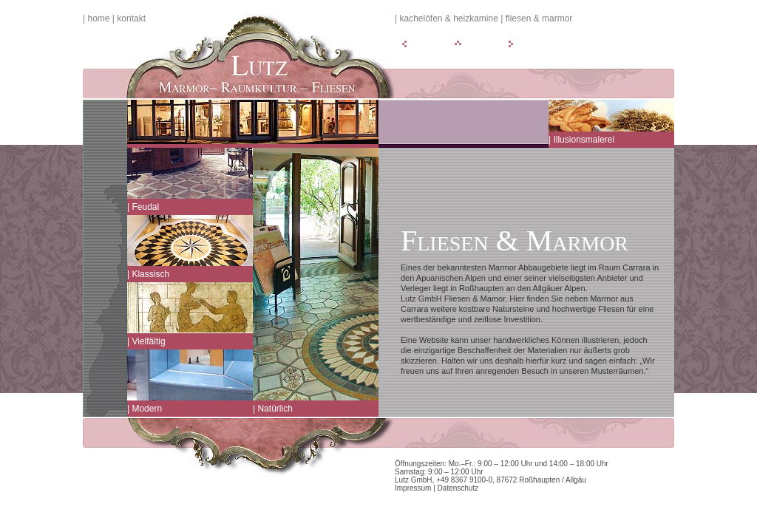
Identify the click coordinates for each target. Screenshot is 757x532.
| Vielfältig (146, 341)
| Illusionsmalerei (581, 140)
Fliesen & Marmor (539, 18)
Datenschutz (458, 488)
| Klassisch (148, 274)
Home (98, 18)
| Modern (145, 409)
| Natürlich (273, 409)
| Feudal (143, 207)
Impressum (413, 488)
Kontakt (131, 18)
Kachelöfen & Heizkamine (448, 18)
